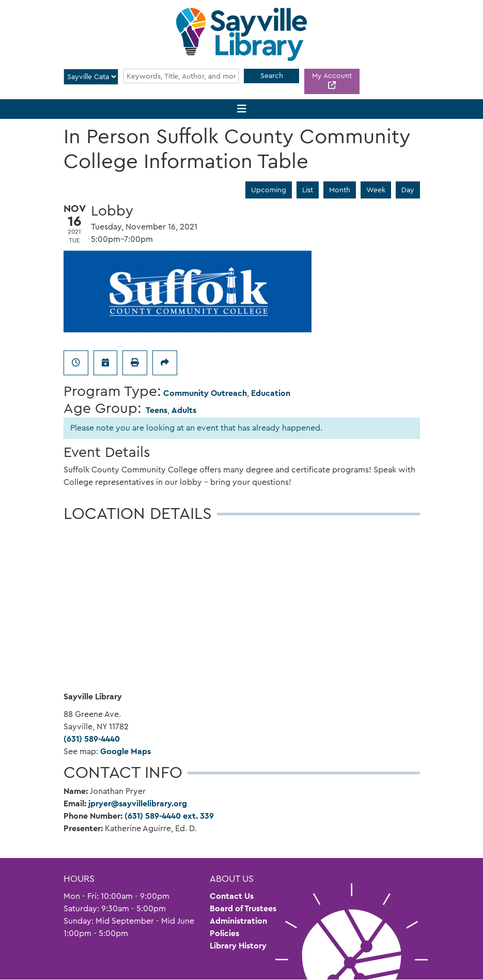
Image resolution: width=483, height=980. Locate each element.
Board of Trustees (243, 908)
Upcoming (269, 190)
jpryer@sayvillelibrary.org (138, 803)
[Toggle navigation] (241, 109)
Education (271, 393)
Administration (238, 921)
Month (340, 190)
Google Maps (126, 751)
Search (272, 75)
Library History (238, 946)
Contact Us (232, 896)
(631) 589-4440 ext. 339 (169, 816)
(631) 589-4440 (92, 739)
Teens (157, 410)
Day (408, 190)
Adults (184, 410)
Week (376, 190)
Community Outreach (205, 393)
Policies (224, 933)
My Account (332, 75)
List (308, 190)
